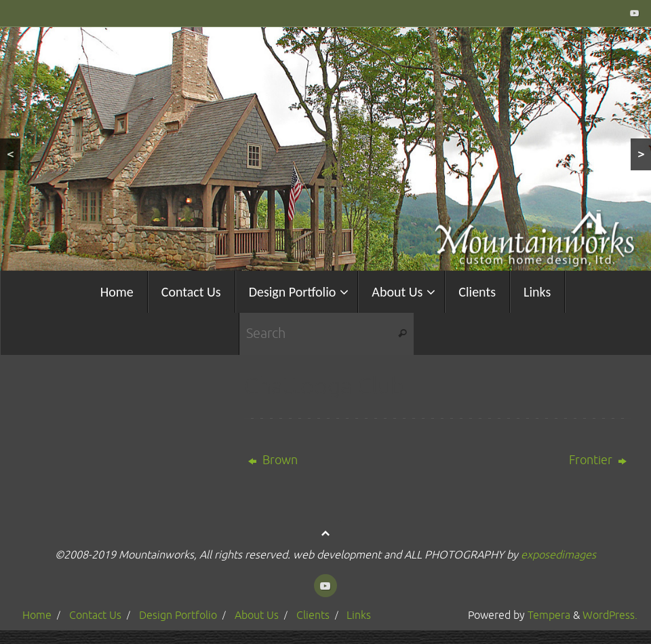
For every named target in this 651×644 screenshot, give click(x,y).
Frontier (598, 460)
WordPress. (610, 615)
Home (37, 615)
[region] (325, 149)
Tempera (549, 615)
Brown (273, 460)
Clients (313, 615)
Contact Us (95, 615)
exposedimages (558, 555)
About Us (257, 615)
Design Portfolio (178, 615)
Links (359, 615)
